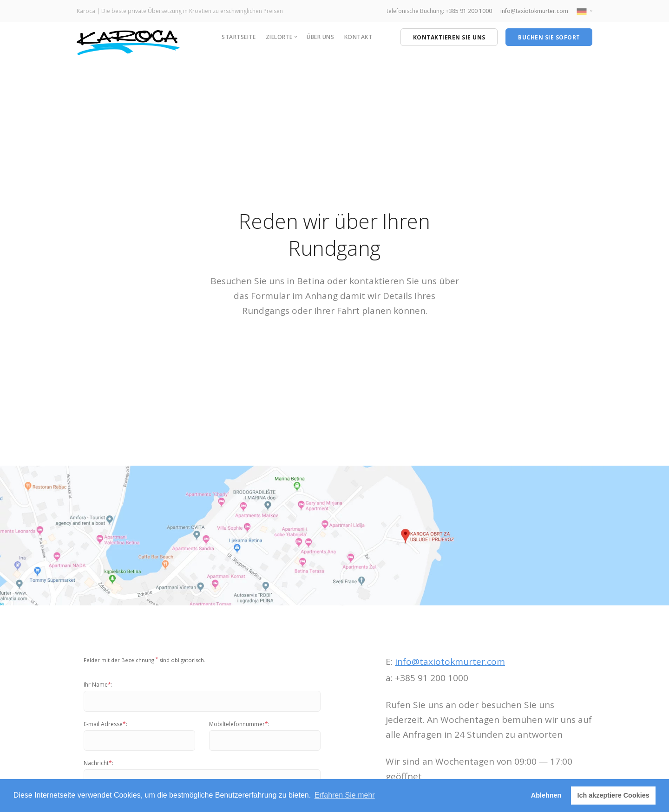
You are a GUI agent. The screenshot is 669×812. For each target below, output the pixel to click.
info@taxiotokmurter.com (534, 11)
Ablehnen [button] (546, 795)
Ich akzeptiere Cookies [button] (613, 795)
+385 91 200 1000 (469, 11)
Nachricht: (98, 763)
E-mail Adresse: (105, 724)
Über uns (320, 37)
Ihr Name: (98, 685)
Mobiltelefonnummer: (239, 724)
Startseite (239, 37)
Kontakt (358, 37)
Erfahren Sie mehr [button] (345, 795)
